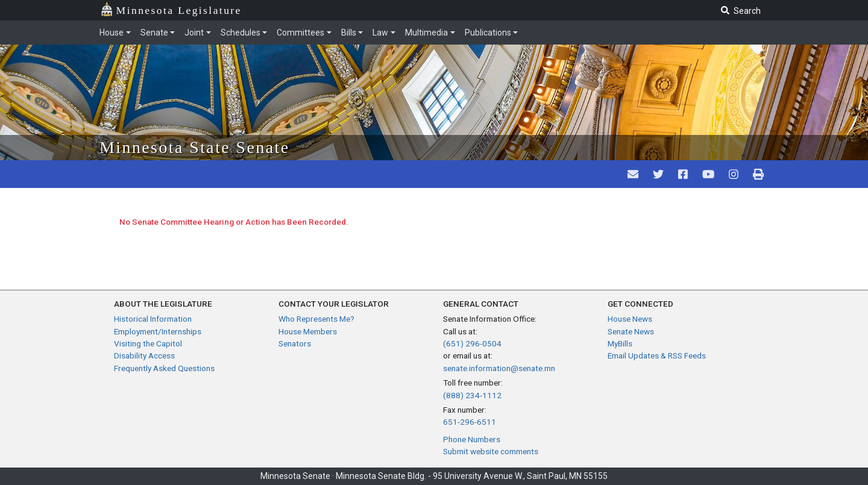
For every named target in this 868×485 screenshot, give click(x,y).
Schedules (241, 33)
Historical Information (153, 319)
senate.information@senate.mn (499, 368)
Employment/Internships (158, 331)
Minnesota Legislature (171, 9)
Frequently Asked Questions (164, 368)
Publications (488, 33)
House (112, 33)
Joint (194, 33)
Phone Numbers (472, 439)
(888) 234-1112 (472, 395)
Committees (300, 33)
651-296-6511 (470, 422)
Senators (295, 343)
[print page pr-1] (758, 174)
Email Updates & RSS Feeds (657, 355)
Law (380, 33)
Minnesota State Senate (195, 147)
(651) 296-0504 (472, 343)
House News (630, 319)
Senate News (631, 331)
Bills (349, 33)
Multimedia (426, 33)
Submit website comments (491, 451)
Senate (154, 33)
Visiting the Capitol (148, 343)
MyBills (620, 343)
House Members (308, 331)
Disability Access (144, 355)
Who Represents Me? (316, 319)
